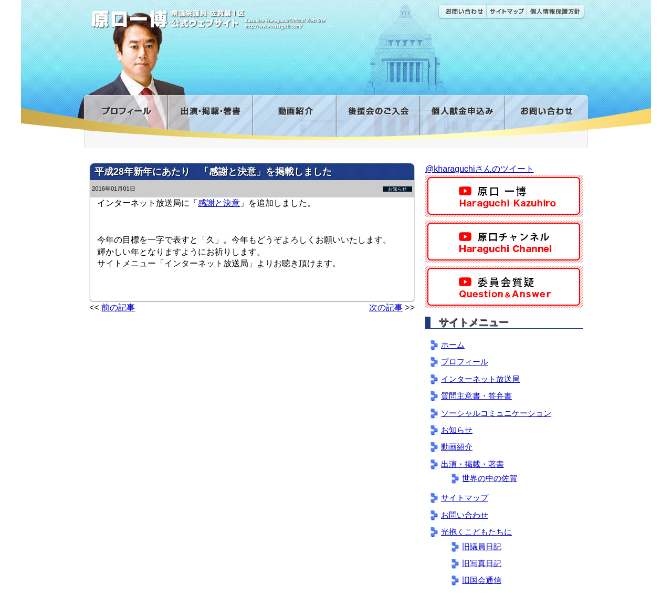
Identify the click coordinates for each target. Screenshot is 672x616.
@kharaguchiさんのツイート (480, 169)
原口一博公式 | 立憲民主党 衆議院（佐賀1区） (240, 16)
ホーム (453, 345)
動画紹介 (294, 117)
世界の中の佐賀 (490, 478)
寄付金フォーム (462, 117)
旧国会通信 (482, 580)
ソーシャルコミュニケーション (496, 413)
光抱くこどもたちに (476, 532)
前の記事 (118, 307)
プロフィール (126, 117)
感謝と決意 (219, 203)
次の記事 (386, 307)
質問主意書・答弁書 (476, 396)
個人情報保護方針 (556, 12)
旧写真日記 (482, 563)
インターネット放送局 (480, 379)
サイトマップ (506, 12)
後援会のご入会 (378, 117)
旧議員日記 (482, 546)
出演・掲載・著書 (210, 117)
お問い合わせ (462, 12)
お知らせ (397, 189)
